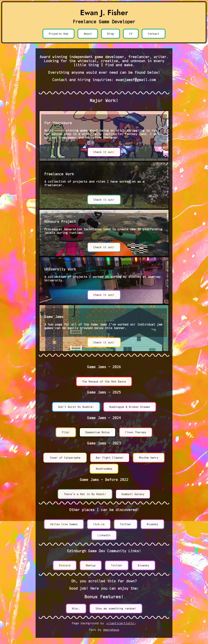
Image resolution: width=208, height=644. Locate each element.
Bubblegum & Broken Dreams (130, 407)
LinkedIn (104, 535)
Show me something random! (116, 609)
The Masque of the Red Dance (104, 381)
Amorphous (111, 630)
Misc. (76, 609)
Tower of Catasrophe (65, 458)
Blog (110, 34)
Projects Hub (58, 34)
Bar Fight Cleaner (110, 458)
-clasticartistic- (121, 623)
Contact (154, 34)
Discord (65, 565)
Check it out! (104, 152)
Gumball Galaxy (133, 494)
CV (131, 34)
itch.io (99, 524)
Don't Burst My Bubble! (76, 407)
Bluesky (152, 524)
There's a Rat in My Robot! (85, 494)
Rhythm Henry (149, 458)
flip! (66, 432)
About (88, 34)
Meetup (91, 565)
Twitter (126, 524)
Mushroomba (104, 469)
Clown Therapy (136, 432)
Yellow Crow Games (64, 524)
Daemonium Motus (97, 432)
